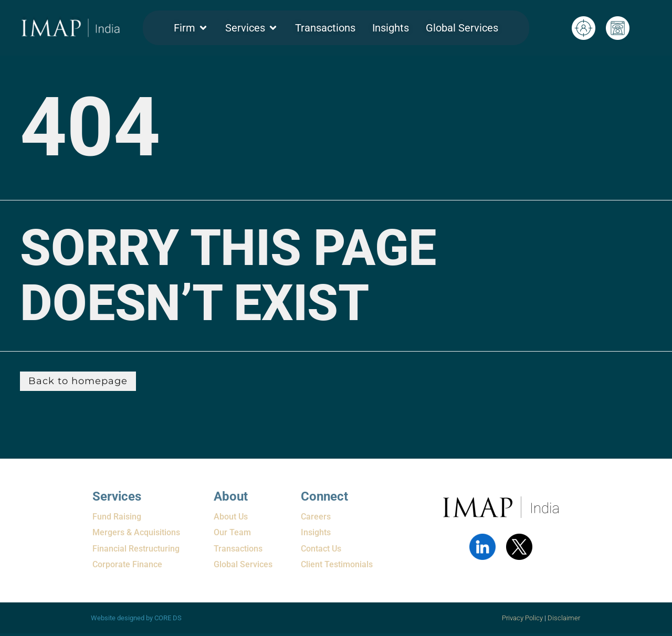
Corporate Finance (127, 564)
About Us (231, 517)
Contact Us (321, 549)
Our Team (232, 532)
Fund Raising (117, 517)
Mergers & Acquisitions (136, 532)
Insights (316, 532)
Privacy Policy (522, 618)
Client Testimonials (337, 564)
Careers (316, 517)
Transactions (238, 549)
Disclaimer (565, 618)
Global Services (243, 564)
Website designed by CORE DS (136, 618)
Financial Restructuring (136, 549)
